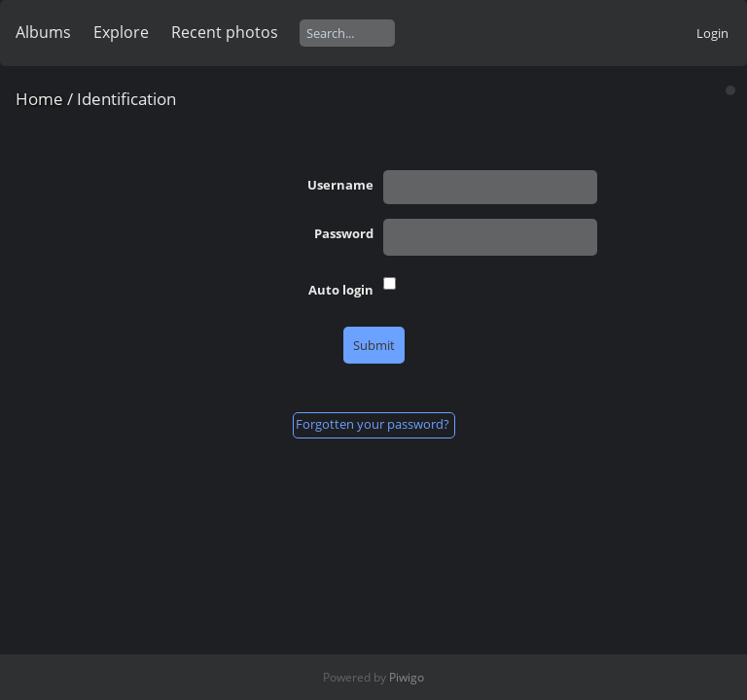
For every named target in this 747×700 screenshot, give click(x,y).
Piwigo (407, 677)
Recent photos (225, 32)
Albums (43, 32)
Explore (121, 32)
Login (712, 33)
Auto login (341, 290)
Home (39, 99)
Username (340, 185)
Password (344, 233)
